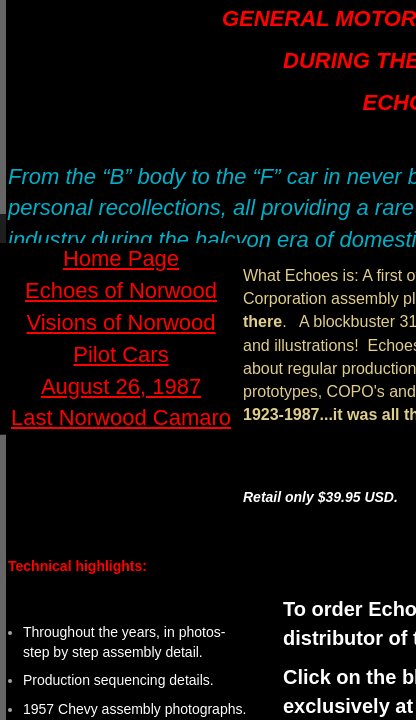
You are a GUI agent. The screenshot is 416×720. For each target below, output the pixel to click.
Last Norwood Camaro (121, 417)
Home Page (121, 258)
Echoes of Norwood (121, 290)
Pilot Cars (120, 354)
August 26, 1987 (121, 386)
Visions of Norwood (120, 322)
